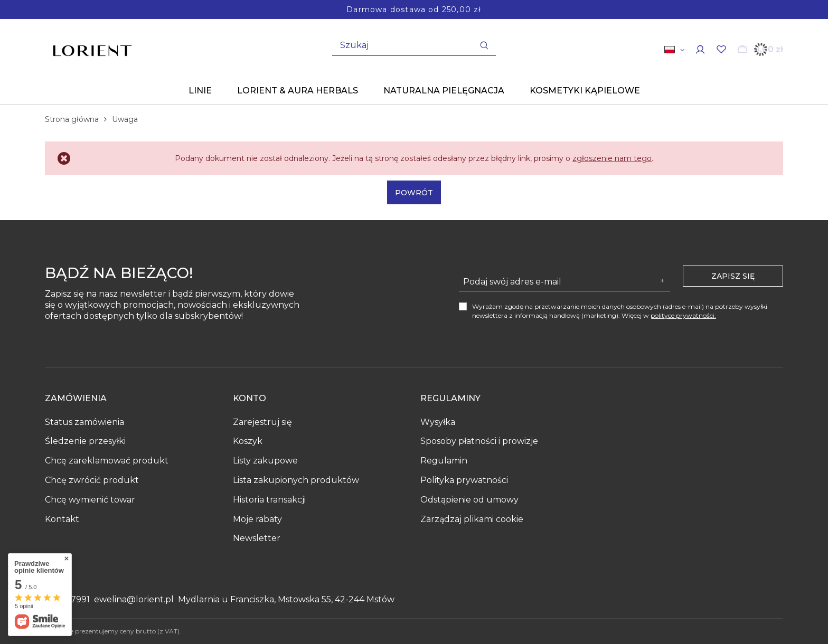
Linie (200, 91)
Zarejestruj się (262, 422)
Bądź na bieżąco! (119, 274)
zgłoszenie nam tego (612, 158)
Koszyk (248, 441)
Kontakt (62, 519)
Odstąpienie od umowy (469, 500)
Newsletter (257, 538)
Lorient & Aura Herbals (298, 91)
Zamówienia (76, 398)
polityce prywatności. (683, 315)
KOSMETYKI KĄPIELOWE (585, 91)
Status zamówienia (84, 422)
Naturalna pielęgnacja (444, 91)
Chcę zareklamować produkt (107, 461)
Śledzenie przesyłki (85, 441)
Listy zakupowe (265, 461)
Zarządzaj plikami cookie (472, 519)
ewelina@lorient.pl (134, 599)
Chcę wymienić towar (90, 500)
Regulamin (444, 461)
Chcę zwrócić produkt (92, 480)
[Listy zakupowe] (721, 49)
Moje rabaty (257, 519)
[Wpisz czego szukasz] (414, 45)
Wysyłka (438, 422)
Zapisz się (733, 276)
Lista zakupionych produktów (296, 480)
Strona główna (72, 119)
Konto (250, 398)
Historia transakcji (269, 500)
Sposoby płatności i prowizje (479, 441)
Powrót (414, 193)
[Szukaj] (484, 45)
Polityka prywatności (464, 480)
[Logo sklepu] (92, 47)
